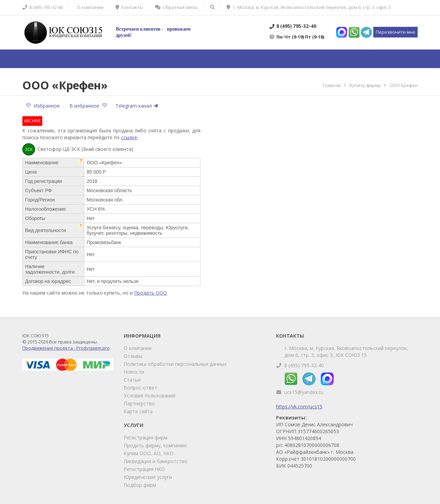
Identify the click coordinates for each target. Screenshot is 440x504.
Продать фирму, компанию (155, 445)
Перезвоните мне (395, 32)
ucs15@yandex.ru (304, 392)
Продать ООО (151, 293)
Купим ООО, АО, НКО (149, 453)
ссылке (129, 137)
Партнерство (139, 403)
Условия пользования (150, 396)
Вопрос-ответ (140, 388)
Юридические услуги (148, 477)
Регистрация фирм (146, 437)
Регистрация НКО (144, 469)
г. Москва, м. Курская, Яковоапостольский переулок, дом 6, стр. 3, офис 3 (309, 7)
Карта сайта (138, 411)
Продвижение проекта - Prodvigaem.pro (66, 348)
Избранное (43, 106)
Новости (134, 372)
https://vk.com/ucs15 (299, 407)
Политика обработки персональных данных (175, 364)
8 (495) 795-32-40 (304, 365)
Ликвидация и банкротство (156, 461)
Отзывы (133, 356)
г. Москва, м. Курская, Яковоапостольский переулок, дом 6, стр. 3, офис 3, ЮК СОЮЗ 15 (346, 352)
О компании (138, 348)
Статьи (132, 380)
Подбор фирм (140, 485)
